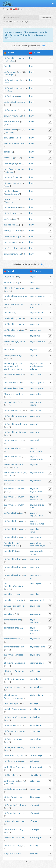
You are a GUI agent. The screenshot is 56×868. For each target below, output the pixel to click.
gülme (40, 388)
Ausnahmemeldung (16, 731)
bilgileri (38, 583)
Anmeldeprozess (15, 655)
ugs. (18, 282)
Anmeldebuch (14, 440)
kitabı (38, 440)
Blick (18, 374)
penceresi (40, 473)
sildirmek (39, 312)
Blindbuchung (13, 755)
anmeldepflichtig (12, 628)
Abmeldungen (13, 330)
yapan (38, 614)
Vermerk (11, 242)
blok (32, 761)
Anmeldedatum (15, 448)
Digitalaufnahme (15, 789)
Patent (21, 402)
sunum (41, 363)
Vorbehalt (21, 394)
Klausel (10, 191)
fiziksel (33, 781)
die (5, 58)
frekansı (33, 369)
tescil (40, 575)
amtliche (8, 709)
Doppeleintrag (14, 821)
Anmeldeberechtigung (17, 424)
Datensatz (12, 130)
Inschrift (11, 177)
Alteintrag (12, 703)
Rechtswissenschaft (12, 194)
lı (33, 394)
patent (33, 405)
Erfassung (12, 169)
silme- (38, 336)
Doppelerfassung (15, 829)
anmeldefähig (10, 551)
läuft (18, 543)
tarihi (40, 451)
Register (12, 75)
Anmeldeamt (13, 410)
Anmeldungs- (10, 66)
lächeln (17, 382)
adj (18, 277)
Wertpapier (9, 202)
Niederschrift (13, 207)
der (5, 130)
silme (37, 296)
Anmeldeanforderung (17, 416)
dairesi (38, 410)
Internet (15, 467)
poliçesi (39, 639)
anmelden (9, 594)
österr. (7, 186)
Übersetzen (46, 18)
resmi (32, 709)
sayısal (33, 789)
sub (20, 58)
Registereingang (11, 698)
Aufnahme (12, 72)
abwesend (9, 382)
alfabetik (34, 695)
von (14, 854)
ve (36, 363)
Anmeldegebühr (14, 559)
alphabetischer (11, 695)
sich (19, 594)
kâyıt (39, 747)
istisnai (33, 731)
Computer (9, 133)
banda (33, 725)
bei (20, 363)
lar (33, 355)
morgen (8, 546)
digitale (7, 797)
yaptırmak (40, 600)
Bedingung (12, 96)
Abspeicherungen (15, 355)
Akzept (7, 394)
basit (32, 845)
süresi (40, 516)
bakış (40, 374)
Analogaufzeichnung (16, 717)
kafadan (33, 755)
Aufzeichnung (13, 80)
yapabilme (40, 551)
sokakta (33, 739)
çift (31, 821)
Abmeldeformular (16, 304)
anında (33, 366)
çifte (32, 805)
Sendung (8, 91)
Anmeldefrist (13, 513)
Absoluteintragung (15, 679)
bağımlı (33, 671)
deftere (33, 767)
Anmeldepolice (14, 639)
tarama (40, 366)
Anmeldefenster (15, 473)
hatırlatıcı (34, 687)
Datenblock (12, 781)
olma (37, 529)
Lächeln (20, 388)
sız (33, 277)
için (37, 448)
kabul (39, 394)
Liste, (6, 75)
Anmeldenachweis (16, 606)
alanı (37, 465)
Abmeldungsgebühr (16, 342)
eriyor (42, 546)
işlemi (38, 655)
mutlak (33, 679)
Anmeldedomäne (15, 465)
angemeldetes (11, 402)
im (6, 61)
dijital (32, 797)
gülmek (41, 382)
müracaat (34, 459)
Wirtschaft (9, 125)
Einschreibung (13, 144)
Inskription (12, 183)
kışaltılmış (34, 663)
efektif (33, 837)
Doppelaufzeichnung (17, 805)
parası (38, 559)
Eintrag (10, 158)
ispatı (38, 606)
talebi (43, 296)
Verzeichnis (13, 248)
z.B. (19, 600)
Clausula (11, 775)
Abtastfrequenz (11, 363)
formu (32, 307)
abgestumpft (10, 277)
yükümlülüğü (35, 623)
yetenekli (34, 554)
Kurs (9, 199)
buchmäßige (10, 767)
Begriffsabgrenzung (16, 102)
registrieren (9, 172)
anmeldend (9, 614)
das (6, 225)
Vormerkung (13, 254)
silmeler (39, 330)
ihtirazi (33, 775)
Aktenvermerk (14, 687)
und (16, 366)
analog (33, 717)
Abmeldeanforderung (17, 296)
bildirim (41, 505)
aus (13, 546)
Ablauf (7, 288)
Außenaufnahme (15, 739)
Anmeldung (12, 58)
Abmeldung (12, 318)
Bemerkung (12, 110)
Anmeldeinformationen (15, 586)
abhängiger (9, 671)
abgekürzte (9, 663)
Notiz (7, 83)
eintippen (8, 152)
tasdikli (33, 747)
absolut (7, 350)
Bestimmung (13, 116)
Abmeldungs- (10, 336)
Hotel (9, 61)
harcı (43, 342)
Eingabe (11, 138)
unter (13, 394)
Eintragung (12, 163)
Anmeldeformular (16, 481)
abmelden (9, 312)
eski (31, 703)
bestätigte (9, 747)
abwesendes (10, 388)
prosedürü (40, 647)
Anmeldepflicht (14, 620)
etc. (14, 61)
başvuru (33, 451)
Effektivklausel (14, 837)
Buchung (11, 122)
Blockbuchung (13, 761)
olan (32, 633)
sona (37, 546)
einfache (8, 845)
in (26, 72)
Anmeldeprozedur (15, 647)
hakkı (38, 424)
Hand (18, 854)
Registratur (12, 231)
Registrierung (13, 236)
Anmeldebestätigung (16, 432)
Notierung (11, 213)
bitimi (37, 288)
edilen (38, 402)
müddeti (39, 543)
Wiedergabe (10, 369)
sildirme (39, 304)
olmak (38, 594)
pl (10, 358)
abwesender (10, 374)
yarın (32, 546)
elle (31, 854)
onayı (38, 432)
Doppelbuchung (14, 813)
